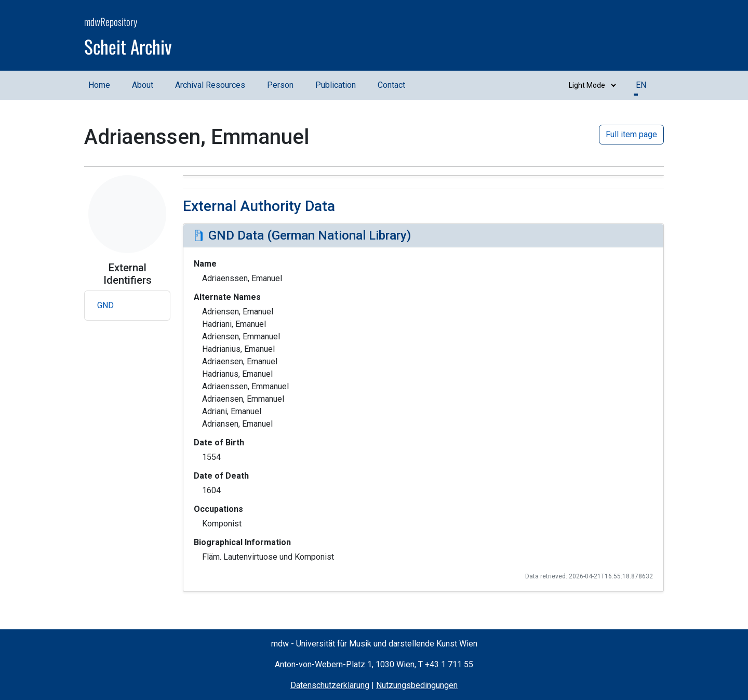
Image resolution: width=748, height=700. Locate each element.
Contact (391, 85)
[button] (127, 306)
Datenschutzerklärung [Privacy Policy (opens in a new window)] (330, 685)
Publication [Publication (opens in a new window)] (336, 85)
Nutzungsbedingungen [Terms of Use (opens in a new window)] (417, 685)
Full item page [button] (631, 134)
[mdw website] (633, 37)
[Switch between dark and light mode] (590, 85)
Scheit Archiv (128, 46)
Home (99, 85)
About (143, 85)
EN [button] (641, 85)
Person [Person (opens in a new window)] (280, 85)
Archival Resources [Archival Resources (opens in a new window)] (210, 85)
